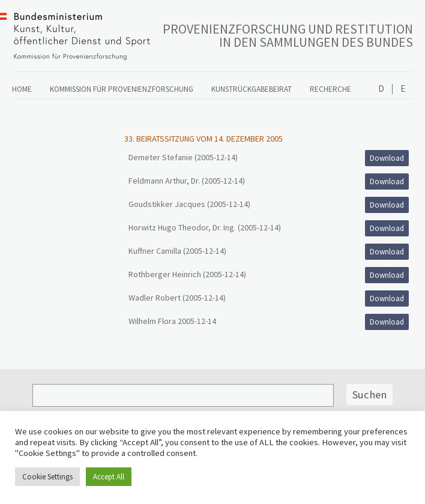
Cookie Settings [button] (47, 477)
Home (22, 89)
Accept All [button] (109, 477)
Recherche (330, 89)
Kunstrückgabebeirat (252, 89)
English (402, 89)
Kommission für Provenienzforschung (122, 89)
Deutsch (381, 89)
